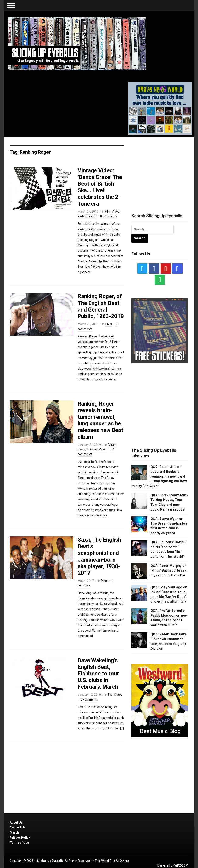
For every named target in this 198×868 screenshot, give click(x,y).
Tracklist (92, 449)
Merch (14, 832)
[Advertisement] (163, 170)
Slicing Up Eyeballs (50, 861)
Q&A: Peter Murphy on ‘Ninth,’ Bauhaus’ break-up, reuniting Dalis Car (169, 571)
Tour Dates (115, 695)
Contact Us (18, 827)
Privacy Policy (20, 838)
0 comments (89, 699)
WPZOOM (181, 865)
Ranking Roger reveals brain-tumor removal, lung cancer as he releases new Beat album (100, 420)
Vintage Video (87, 216)
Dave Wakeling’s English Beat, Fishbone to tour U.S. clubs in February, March (98, 674)
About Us (16, 822)
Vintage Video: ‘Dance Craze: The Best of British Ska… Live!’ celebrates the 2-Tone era (100, 187)
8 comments (109, 216)
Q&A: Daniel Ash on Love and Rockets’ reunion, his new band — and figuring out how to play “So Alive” (159, 476)
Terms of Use (19, 843)
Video (116, 212)
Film (108, 212)
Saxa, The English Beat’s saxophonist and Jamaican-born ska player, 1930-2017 (99, 556)
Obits (109, 324)
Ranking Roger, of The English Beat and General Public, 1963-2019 (101, 306)
